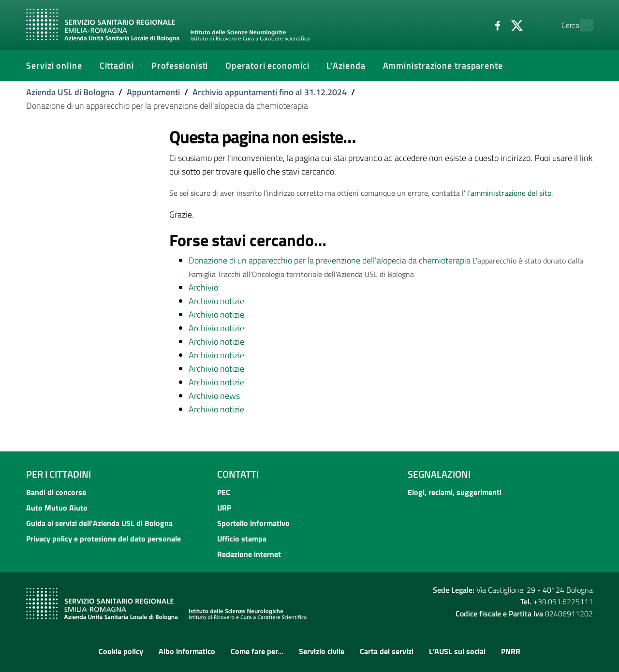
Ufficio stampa (242, 539)
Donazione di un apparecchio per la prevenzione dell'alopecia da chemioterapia (330, 260)
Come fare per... (257, 651)
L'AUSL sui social (457, 651)
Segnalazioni (439, 474)
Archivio (203, 287)
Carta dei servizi (387, 651)
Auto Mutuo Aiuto (57, 508)
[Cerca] (581, 25)
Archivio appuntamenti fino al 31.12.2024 (270, 92)
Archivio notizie (216, 301)
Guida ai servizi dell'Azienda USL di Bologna (99, 523)
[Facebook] (476, 25)
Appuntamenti (153, 92)
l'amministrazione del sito (509, 193)
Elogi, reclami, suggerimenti (455, 492)
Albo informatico (187, 651)
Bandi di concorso (56, 492)
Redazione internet (249, 554)
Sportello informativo (253, 523)
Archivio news (214, 396)
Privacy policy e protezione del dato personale (103, 539)
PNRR (511, 651)
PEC (224, 492)
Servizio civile (322, 651)
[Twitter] (496, 25)
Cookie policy (121, 651)
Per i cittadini (59, 474)
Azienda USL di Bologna (70, 92)
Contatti (238, 474)
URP (224, 508)
